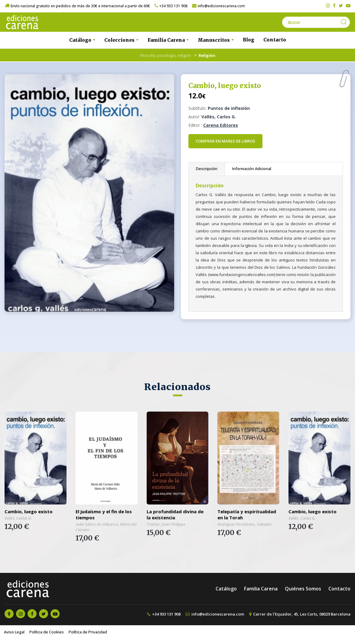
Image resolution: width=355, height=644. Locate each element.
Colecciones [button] (120, 40)
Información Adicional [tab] (252, 169)
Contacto (275, 40)
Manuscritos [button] (214, 40)
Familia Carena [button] (167, 40)
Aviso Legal (14, 632)
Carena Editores (221, 125)
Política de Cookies (47, 632)
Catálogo (226, 589)
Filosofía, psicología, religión (166, 55)
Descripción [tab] (207, 169)
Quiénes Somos (303, 589)
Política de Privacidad (88, 632)
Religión (207, 55)
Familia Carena (261, 589)
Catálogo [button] (81, 40)
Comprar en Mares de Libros (225, 141)
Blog (249, 40)
